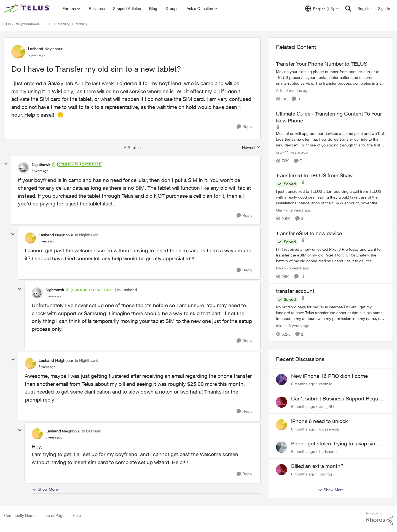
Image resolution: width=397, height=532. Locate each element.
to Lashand (127, 290)
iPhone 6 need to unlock (320, 421)
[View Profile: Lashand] (18, 52)
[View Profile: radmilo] (281, 379)
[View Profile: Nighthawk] (23, 167)
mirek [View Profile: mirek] (281, 326)
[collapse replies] (6, 164)
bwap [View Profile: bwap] (281, 268)
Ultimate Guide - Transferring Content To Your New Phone (329, 117)
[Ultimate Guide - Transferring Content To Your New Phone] (331, 139)
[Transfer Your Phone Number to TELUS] (331, 77)
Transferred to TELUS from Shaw (314, 175)
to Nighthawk (86, 235)
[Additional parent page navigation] (48, 24)
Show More (45, 489)
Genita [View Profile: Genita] (282, 210)
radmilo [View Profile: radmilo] (326, 384)
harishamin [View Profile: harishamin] (329, 451)
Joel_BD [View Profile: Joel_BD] (327, 406)
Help (77, 515)
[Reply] (244, 127)
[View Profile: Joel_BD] (281, 402)
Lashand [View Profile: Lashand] (35, 49)
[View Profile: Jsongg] (281, 470)
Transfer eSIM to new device (309, 233)
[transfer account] (331, 313)
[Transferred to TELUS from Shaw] (331, 197)
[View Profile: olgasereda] (281, 425)
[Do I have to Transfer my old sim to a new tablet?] (40, 171)
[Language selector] (322, 9)
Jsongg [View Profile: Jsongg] (326, 474)
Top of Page (54, 515)
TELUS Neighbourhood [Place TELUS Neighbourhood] (22, 24)
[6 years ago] (298, 326)
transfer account (295, 291)
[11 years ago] (295, 152)
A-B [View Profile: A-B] (279, 90)
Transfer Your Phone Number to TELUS (322, 64)
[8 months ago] (297, 90)
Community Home (20, 515)
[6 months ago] (303, 384)
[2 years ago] (300, 210)
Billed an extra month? (317, 466)
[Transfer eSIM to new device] (331, 255)
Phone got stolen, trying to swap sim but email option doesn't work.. (338, 444)
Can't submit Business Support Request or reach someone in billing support (338, 399)
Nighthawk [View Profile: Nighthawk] (41, 165)
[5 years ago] (298, 268)
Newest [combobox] (251, 148)
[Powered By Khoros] (380, 519)
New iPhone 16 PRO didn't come (329, 376)
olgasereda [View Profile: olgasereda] (329, 429)
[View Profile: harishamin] (281, 447)
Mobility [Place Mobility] (64, 24)
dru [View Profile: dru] (279, 152)
